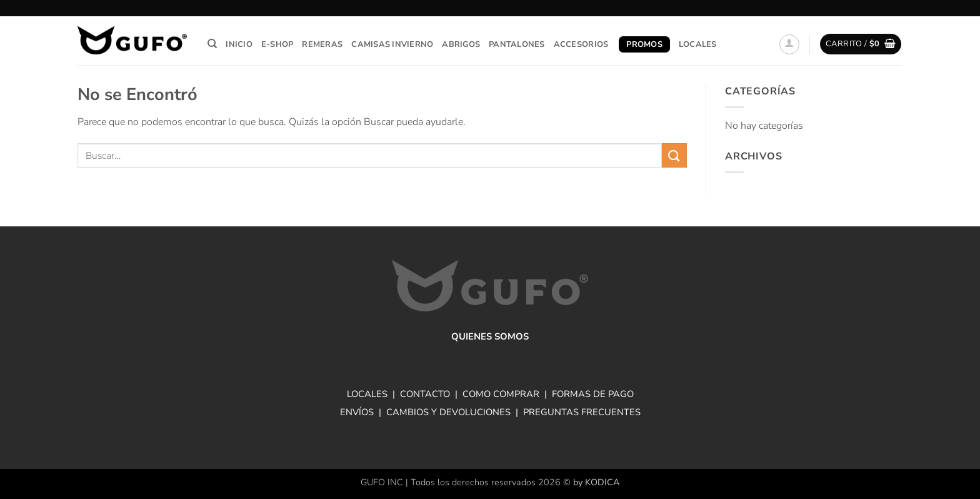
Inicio (239, 44)
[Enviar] (674, 155)
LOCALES (367, 394)
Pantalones (517, 44)
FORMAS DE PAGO (593, 394)
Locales (698, 44)
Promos (644, 44)
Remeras (322, 44)
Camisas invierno (392, 44)
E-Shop (277, 44)
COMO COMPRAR (501, 394)
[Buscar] (212, 44)
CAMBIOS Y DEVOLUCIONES (448, 412)
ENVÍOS (357, 412)
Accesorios (581, 44)
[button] (789, 44)
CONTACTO (425, 394)
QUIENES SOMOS (490, 336)
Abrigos (461, 44)
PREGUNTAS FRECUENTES (582, 412)
